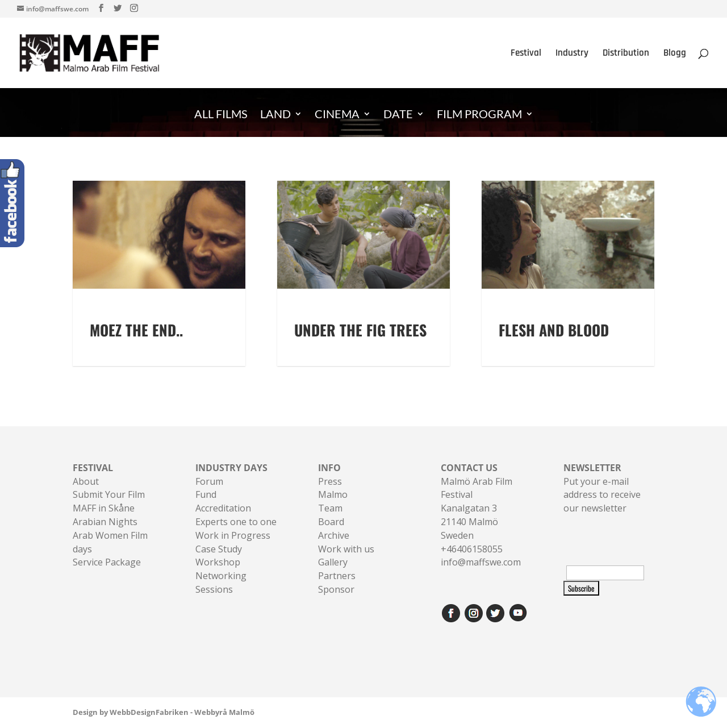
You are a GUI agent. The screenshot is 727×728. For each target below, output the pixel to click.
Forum (209, 481)
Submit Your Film (109, 494)
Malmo (333, 494)
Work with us (346, 549)
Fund (206, 494)
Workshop (218, 562)
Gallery (333, 562)
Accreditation (223, 508)
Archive (334, 535)
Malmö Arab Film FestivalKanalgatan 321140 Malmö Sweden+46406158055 (477, 508)
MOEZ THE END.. (136, 330)
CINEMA (337, 115)
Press (330, 481)
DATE (398, 115)
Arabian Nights (105, 522)
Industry (572, 54)
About (86, 481)
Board (331, 522)
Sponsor (336, 589)
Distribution (626, 54)
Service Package (107, 562)
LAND (275, 115)
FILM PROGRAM (479, 115)
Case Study (219, 549)
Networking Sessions (221, 583)
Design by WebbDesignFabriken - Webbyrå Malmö (164, 712)
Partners (337, 576)
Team (330, 508)
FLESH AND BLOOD (554, 330)
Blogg (675, 54)
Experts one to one (236, 522)
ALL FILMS (221, 115)
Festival (526, 54)
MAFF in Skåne (104, 508)
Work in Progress (233, 535)
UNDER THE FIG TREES (360, 330)
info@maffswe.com (481, 562)
